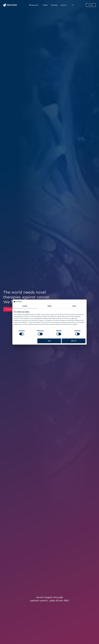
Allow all (74, 341)
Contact (91, 5)
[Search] (73, 5)
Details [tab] (50, 306)
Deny (49, 341)
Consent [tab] (25, 306)
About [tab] (74, 306)
